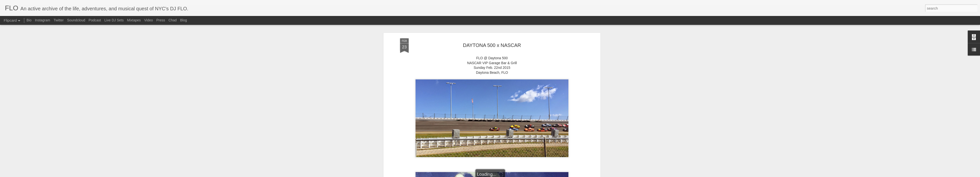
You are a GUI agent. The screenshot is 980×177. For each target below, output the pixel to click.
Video (148, 20)
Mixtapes (134, 20)
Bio (29, 20)
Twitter (59, 20)
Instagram (42, 20)
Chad (173, 20)
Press (161, 20)
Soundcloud (76, 20)
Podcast (95, 20)
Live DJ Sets (114, 20)
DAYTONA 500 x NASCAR (492, 45)
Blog (184, 20)
